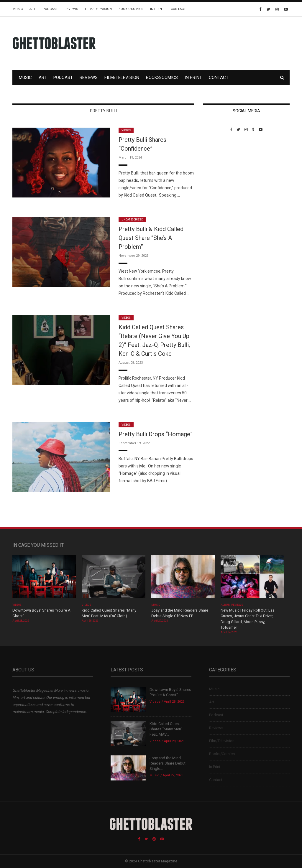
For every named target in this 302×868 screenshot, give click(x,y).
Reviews (71, 9)
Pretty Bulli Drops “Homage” (156, 434)
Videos (126, 130)
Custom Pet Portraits (220, 172)
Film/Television (98, 9)
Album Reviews (232, 605)
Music (18, 9)
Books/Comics (131, 9)
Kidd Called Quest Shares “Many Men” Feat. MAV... (166, 729)
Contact (178, 9)
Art (33, 9)
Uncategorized (132, 220)
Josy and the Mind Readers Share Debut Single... (168, 763)
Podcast (50, 9)
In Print (157, 9)
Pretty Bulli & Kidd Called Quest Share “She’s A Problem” (151, 238)
